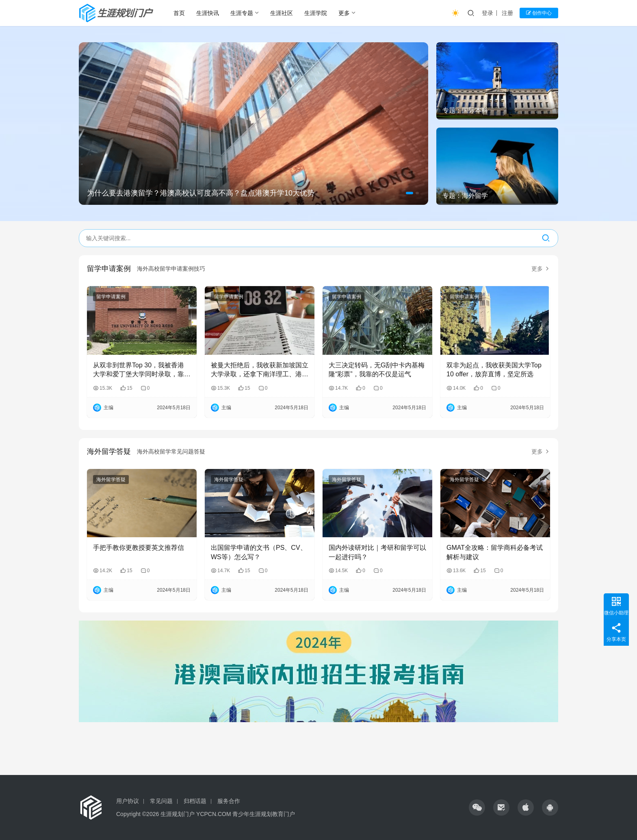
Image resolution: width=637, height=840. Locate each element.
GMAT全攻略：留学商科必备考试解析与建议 (495, 552)
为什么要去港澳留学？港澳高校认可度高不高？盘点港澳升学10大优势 (201, 193)
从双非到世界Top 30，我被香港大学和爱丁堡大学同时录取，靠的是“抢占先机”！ (142, 370)
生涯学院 (316, 13)
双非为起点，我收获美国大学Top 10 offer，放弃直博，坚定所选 (494, 370)
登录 (487, 13)
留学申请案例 (109, 269)
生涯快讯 (208, 13)
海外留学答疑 (109, 451)
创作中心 (539, 13)
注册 (507, 13)
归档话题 (195, 801)
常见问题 (161, 801)
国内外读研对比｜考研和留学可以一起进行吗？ (377, 552)
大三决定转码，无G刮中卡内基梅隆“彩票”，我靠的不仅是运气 (377, 370)
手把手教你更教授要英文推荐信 (139, 548)
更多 (344, 13)
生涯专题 (242, 13)
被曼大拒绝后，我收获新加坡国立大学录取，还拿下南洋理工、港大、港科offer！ (260, 370)
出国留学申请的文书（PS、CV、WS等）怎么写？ (259, 552)
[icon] (477, 807)
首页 (179, 13)
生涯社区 (282, 13)
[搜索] (546, 238)
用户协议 (128, 801)
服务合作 (229, 801)
